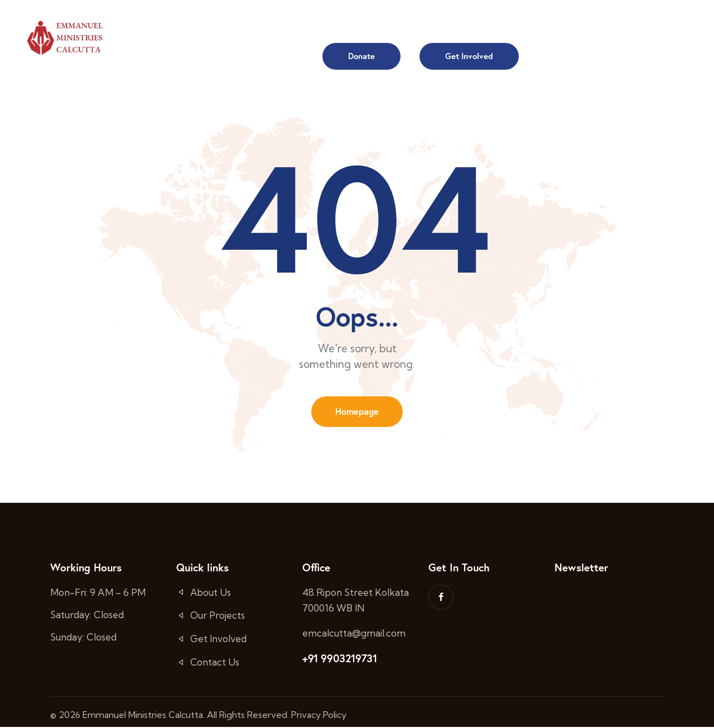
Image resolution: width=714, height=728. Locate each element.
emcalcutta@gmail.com (354, 634)
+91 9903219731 (339, 659)
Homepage (357, 412)
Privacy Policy (319, 716)
